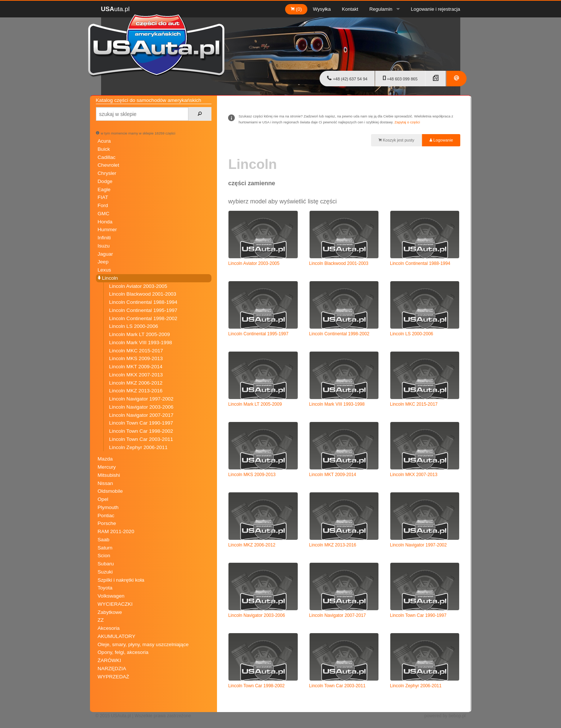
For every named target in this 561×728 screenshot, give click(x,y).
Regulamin (381, 9)
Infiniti (104, 238)
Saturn (105, 548)
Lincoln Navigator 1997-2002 (141, 399)
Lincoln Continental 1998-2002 (143, 318)
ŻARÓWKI (109, 660)
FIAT (103, 197)
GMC (104, 214)
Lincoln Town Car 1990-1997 (141, 423)
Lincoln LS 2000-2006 (134, 326)
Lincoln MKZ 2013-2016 (136, 391)
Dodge (105, 181)
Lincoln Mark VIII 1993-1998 (141, 343)
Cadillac (107, 157)
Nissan (106, 483)
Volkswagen (111, 596)
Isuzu (104, 246)
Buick (104, 149)
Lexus (104, 270)
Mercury (107, 467)
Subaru (106, 564)
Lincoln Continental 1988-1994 (143, 302)
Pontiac (106, 516)
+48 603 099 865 (400, 78)
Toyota (105, 588)
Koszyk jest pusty (396, 140)
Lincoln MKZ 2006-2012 (136, 383)
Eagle (104, 190)
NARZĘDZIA (112, 669)
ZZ (101, 620)
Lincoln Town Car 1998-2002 (141, 431)
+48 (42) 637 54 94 (347, 78)
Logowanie (441, 140)
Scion (104, 556)
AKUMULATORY (117, 636)
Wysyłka (322, 9)
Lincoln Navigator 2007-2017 (141, 415)
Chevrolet (108, 165)
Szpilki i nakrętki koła (121, 580)
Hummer (107, 230)
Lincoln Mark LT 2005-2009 (140, 334)
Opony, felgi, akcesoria (123, 652)
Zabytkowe (110, 612)
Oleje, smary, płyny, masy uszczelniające (143, 644)
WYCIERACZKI (115, 604)
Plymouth (108, 507)
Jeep (103, 262)
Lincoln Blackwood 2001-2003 (143, 294)
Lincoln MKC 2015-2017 (136, 351)
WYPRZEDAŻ (113, 677)
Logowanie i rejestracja (436, 9)
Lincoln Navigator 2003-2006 (141, 407)
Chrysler (107, 173)
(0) (296, 9)
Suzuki (105, 572)
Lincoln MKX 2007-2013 (136, 375)
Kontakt (350, 9)
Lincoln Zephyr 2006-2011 (138, 447)
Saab (104, 540)
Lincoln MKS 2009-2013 (136, 358)
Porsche (107, 523)
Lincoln (108, 278)
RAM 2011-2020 (116, 531)
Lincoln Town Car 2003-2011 (141, 439)
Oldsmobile (110, 491)
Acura (104, 141)
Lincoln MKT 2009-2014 (136, 367)
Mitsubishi (109, 475)
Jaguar (106, 254)
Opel (103, 499)
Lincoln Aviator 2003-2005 (138, 286)
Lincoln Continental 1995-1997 (143, 310)
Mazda (105, 459)
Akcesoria (109, 628)
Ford (103, 205)
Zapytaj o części (407, 122)
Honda (105, 222)
